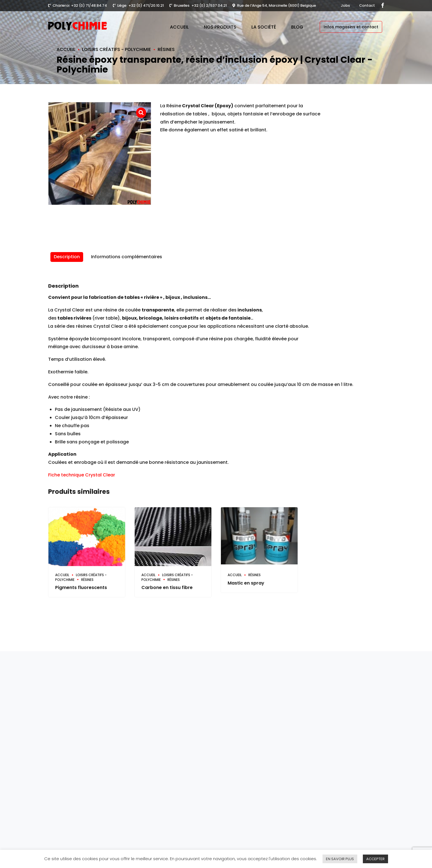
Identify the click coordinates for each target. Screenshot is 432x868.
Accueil (179, 27)
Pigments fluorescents (81, 587)
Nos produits (220, 27)
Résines (166, 49)
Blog (297, 27)
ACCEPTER (375, 859)
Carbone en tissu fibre (167, 587)
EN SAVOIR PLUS (340, 859)
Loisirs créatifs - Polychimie (116, 49)
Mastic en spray (246, 583)
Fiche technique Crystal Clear (82, 475)
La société (264, 27)
